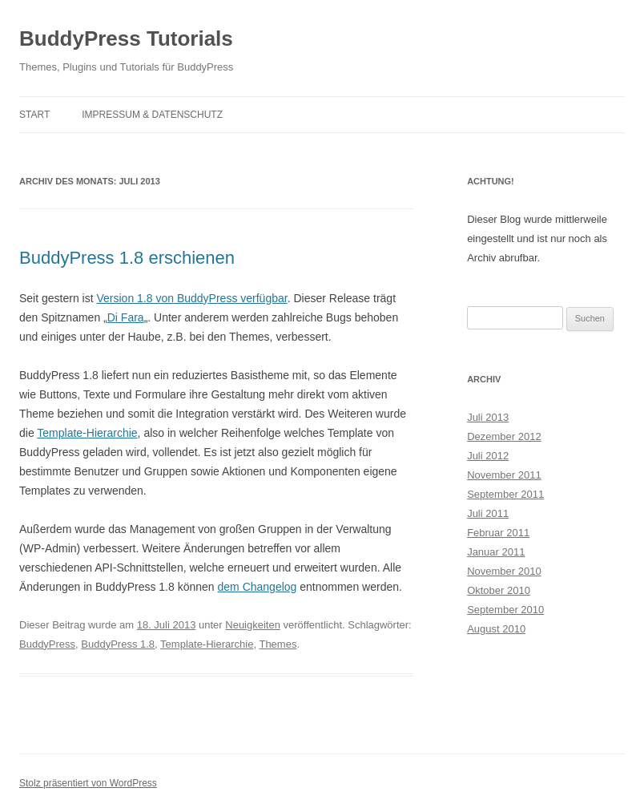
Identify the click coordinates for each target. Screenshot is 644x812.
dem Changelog (258, 587)
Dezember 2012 (504, 436)
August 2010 (496, 629)
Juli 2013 (488, 417)
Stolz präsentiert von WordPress (88, 783)
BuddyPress (47, 644)
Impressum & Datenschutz (152, 115)
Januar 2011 (496, 552)
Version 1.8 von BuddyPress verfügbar (192, 298)
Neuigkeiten (253, 625)
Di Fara (126, 317)
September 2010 (505, 610)
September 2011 (505, 494)
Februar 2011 (498, 533)
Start (34, 115)
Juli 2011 (488, 513)
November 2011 (504, 475)
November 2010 (504, 571)
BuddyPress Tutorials (126, 38)
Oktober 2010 (499, 590)
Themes (278, 644)
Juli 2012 (488, 456)
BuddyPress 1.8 (118, 644)
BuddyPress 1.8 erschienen (127, 258)
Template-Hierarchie (87, 433)
